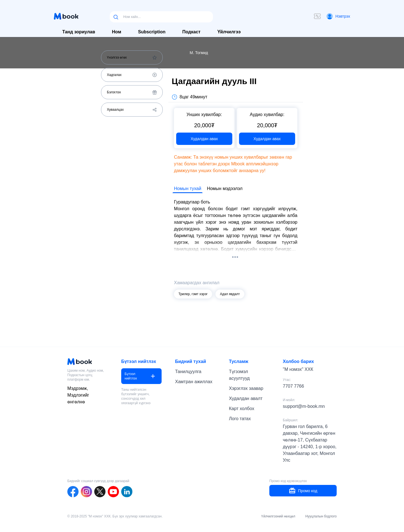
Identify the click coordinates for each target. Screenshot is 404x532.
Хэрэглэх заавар (246, 388)
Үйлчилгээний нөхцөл (278, 516)
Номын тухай (188, 188)
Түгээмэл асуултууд (239, 375)
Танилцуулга (188, 372)
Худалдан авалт (246, 398)
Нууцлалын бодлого (321, 516)
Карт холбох (242, 409)
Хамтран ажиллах (194, 382)
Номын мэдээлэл (225, 188)
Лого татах (240, 419)
